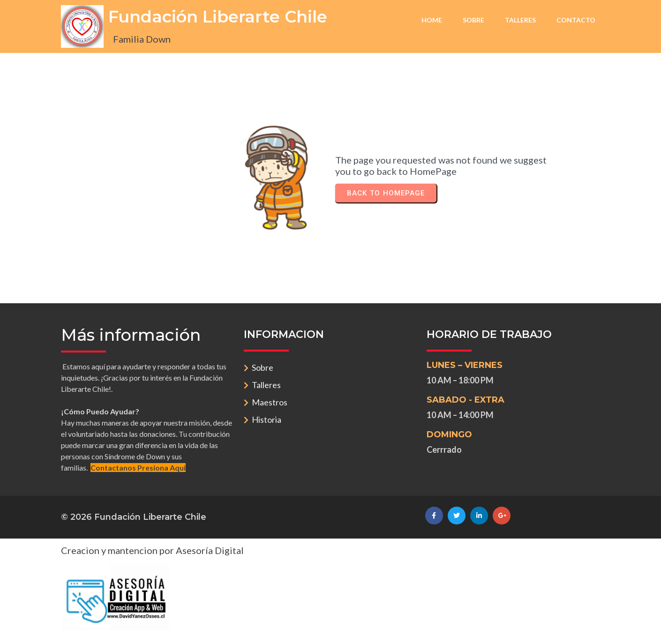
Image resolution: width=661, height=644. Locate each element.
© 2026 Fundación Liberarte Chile (134, 517)
